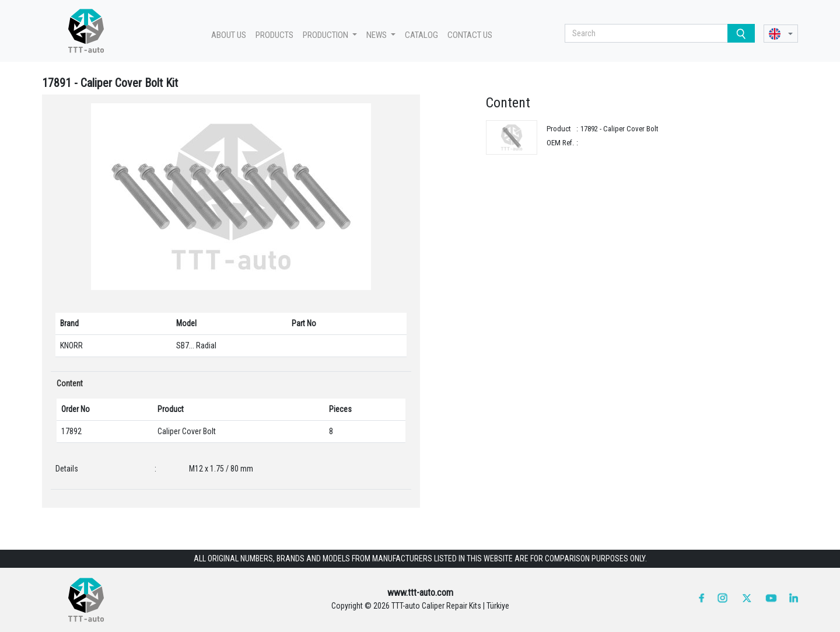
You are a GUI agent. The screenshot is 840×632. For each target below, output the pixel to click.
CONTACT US (470, 35)
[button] (781, 34)
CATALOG (421, 35)
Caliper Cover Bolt (187, 431)
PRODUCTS (274, 35)
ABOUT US (229, 35)
